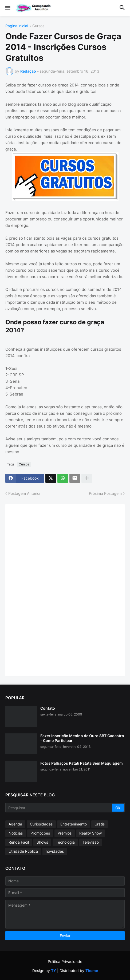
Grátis (100, 824)
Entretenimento (74, 824)
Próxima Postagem (105, 493)
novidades (55, 851)
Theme (92, 971)
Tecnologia (65, 842)
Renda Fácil (19, 842)
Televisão (91, 842)
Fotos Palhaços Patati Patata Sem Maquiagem (82, 763)
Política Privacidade (65, 961)
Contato (48, 708)
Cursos (38, 26)
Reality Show (90, 833)
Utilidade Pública (23, 851)
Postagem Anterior (24, 493)
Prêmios (65, 833)
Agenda (15, 824)
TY (54, 971)
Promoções (40, 833)
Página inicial (17, 26)
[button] (7, 8)
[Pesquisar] (59, 808)
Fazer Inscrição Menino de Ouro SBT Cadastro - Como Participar (82, 738)
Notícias (16, 833)
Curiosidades (41, 824)
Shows (42, 842)
